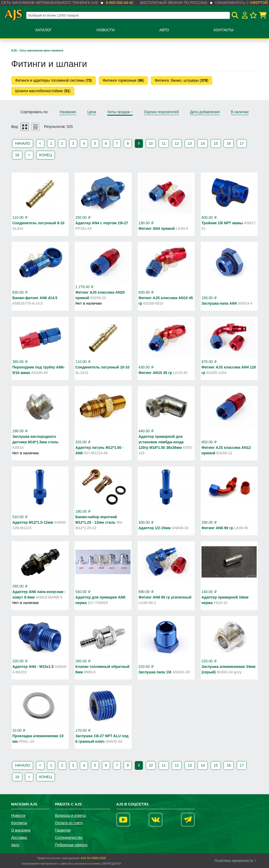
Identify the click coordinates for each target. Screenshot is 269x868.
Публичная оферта (71, 845)
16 (229, 143)
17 (242, 143)
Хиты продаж (120, 112)
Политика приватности (234, 861)
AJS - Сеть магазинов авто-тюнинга (37, 50)
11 (164, 143)
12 (177, 143)
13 (190, 143)
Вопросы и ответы (70, 815)
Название (68, 112)
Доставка (19, 838)
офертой (259, 3)
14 (203, 143)
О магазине (21, 830)
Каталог (44, 30)
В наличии (240, 112)
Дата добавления (205, 112)
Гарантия (63, 830)
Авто (164, 30)
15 (216, 143)
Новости (105, 30)
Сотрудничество (69, 838)
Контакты (224, 30)
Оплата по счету (69, 823)
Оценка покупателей (161, 112)
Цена (92, 112)
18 (17, 155)
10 (151, 143)
